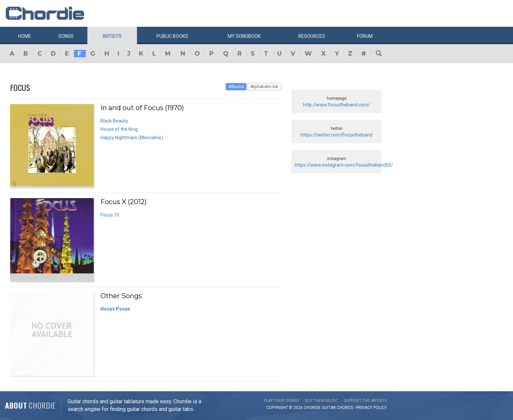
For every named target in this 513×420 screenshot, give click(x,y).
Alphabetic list (264, 87)
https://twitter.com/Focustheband (337, 135)
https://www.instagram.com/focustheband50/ (344, 165)
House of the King (119, 129)
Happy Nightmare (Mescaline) (132, 138)
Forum (365, 36)
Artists (112, 36)
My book (244, 36)
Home (25, 36)
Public (172, 36)
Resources (312, 36)
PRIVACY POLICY (371, 408)
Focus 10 (110, 215)
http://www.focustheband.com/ (337, 105)
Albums (236, 87)
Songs (66, 36)
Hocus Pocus (115, 309)
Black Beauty (114, 121)
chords (345, 408)
